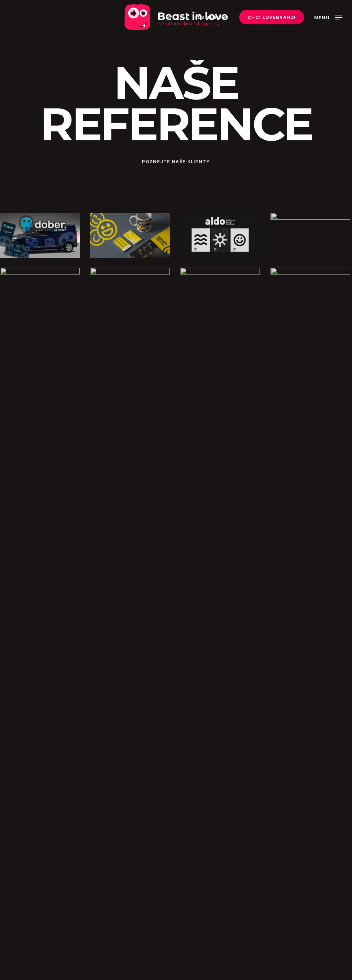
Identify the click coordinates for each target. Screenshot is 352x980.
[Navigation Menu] (328, 17)
